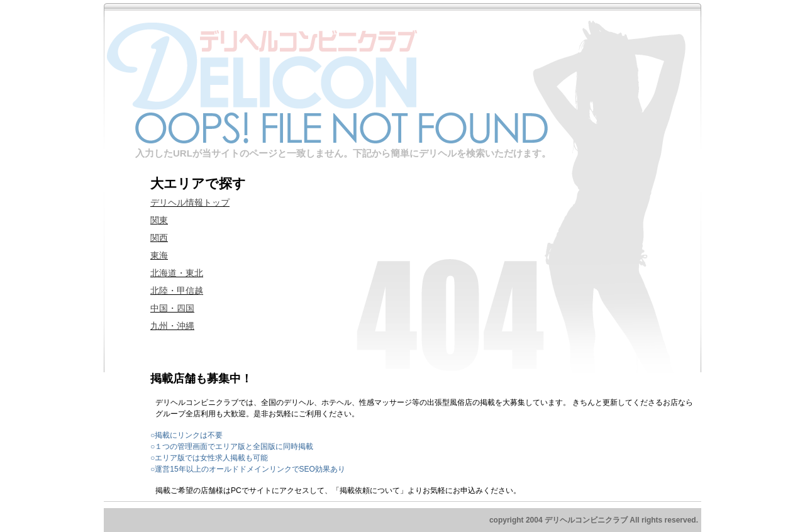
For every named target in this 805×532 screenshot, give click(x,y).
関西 (159, 238)
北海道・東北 (177, 273)
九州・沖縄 (172, 326)
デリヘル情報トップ (190, 202)
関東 (159, 220)
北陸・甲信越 (177, 291)
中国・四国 (172, 308)
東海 (159, 255)
